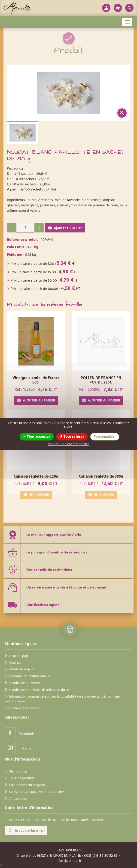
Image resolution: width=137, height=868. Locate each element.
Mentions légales (22, 669)
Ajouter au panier (65, 228)
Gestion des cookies (24, 708)
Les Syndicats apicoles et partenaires (37, 792)
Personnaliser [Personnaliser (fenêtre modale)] (105, 437)
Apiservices (18, 798)
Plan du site (18, 771)
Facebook (19, 733)
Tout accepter (37, 437)
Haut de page (19, 656)
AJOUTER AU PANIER (36, 400)
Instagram (20, 747)
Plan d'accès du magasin (27, 785)
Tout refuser (72, 437)
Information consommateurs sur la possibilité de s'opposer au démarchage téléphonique (62, 699)
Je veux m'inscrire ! (26, 830)
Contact (15, 663)
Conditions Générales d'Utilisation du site (40, 690)
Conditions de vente (25, 683)
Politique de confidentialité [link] (69, 444)
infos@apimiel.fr (68, 861)
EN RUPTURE (36, 495)
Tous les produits (22, 778)
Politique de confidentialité (30, 676)
